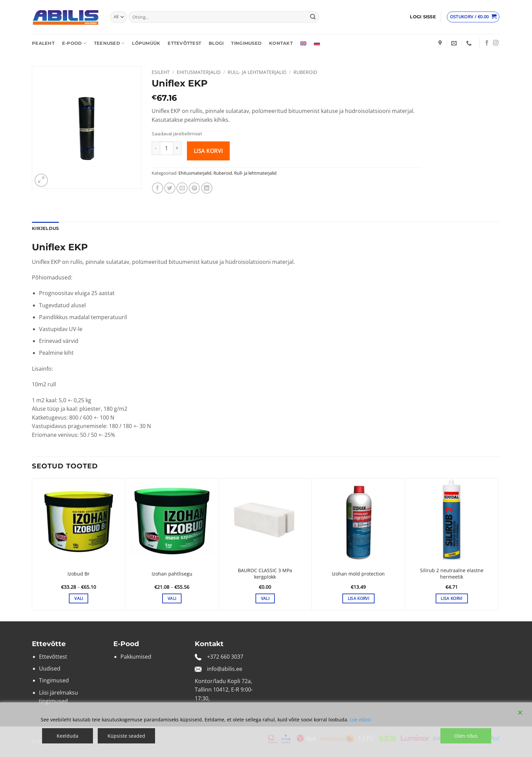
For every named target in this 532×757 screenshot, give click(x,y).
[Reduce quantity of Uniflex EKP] (156, 148)
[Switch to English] (303, 43)
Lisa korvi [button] (358, 598)
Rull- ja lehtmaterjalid (257, 72)
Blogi (216, 43)
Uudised (50, 668)
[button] (423, 17)
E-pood (74, 43)
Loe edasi (360, 720)
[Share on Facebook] (158, 188)
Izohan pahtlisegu (172, 574)
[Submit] (313, 17)
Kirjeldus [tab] (45, 228)
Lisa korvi (208, 151)
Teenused (109, 43)
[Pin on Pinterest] (194, 188)
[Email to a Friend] (182, 188)
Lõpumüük (146, 43)
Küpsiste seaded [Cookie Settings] (126, 736)
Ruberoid (305, 72)
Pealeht (43, 43)
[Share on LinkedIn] (207, 188)
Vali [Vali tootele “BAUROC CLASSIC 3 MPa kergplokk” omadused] (265, 598)
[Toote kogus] (167, 148)
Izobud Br (79, 574)
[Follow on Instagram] (496, 43)
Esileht (161, 72)
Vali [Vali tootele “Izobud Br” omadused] (79, 598)
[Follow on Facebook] (487, 43)
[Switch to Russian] (317, 43)
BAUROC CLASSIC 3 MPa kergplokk (265, 574)
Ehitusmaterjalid (199, 72)
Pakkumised (136, 657)
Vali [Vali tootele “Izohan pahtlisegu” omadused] (172, 598)
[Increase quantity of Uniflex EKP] (177, 148)
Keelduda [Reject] (68, 736)
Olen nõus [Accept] (466, 736)
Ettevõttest (184, 43)
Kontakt (281, 43)
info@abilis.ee (225, 669)
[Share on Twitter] (170, 188)
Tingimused (246, 43)
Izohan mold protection (358, 574)
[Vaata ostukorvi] (473, 17)
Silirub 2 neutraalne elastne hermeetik (452, 574)
